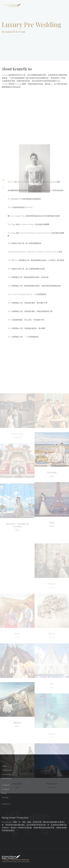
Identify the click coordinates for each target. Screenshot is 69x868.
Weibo (4, 793)
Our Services (7, 778)
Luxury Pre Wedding (31, 24)
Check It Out (16, 43)
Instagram (6, 785)
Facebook (6, 789)
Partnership (6, 774)
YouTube (5, 797)
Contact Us (6, 804)
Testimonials (7, 770)
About (4, 766)
